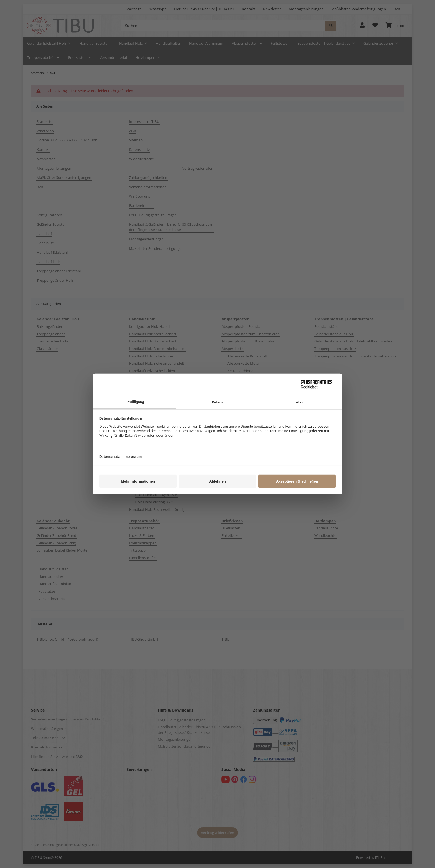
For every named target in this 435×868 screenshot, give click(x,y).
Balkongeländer (50, 326)
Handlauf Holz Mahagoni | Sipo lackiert (161, 415)
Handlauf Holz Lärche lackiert (153, 400)
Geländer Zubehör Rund (56, 535)
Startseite (134, 9)
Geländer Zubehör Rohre (57, 528)
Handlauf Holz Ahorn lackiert (153, 334)
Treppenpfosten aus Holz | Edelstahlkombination (355, 356)
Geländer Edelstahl (52, 224)
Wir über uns (140, 196)
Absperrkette (232, 349)
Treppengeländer (51, 334)
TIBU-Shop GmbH (144, 639)
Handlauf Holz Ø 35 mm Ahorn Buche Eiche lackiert (171, 430)
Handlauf (44, 234)
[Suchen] (223, 26)
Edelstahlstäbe (326, 326)
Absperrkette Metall (244, 363)
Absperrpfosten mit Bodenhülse (248, 341)
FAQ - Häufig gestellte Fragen (153, 215)
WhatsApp (158, 9)
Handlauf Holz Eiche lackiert (152, 356)
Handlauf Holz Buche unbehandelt (157, 349)
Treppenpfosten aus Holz (335, 349)
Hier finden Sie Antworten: (57, 757)
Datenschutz (139, 149)
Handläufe (45, 243)
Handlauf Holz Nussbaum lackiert (157, 423)
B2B (397, 9)
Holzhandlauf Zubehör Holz (152, 473)
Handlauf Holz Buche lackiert (153, 341)
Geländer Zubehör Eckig (56, 543)
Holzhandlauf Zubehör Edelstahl (155, 465)
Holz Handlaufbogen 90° (155, 487)
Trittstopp (137, 550)
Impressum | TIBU (144, 121)
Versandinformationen (148, 187)
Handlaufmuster (143, 458)
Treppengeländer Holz (55, 280)
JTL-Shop (382, 858)
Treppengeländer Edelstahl (59, 271)
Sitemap (136, 140)
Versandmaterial (52, 599)
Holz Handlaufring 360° (154, 502)
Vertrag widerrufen (198, 168)
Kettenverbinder (241, 371)
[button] (362, 26)
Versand (94, 845)
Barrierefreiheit (141, 205)
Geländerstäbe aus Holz (334, 334)
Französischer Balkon (54, 341)
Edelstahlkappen (143, 543)
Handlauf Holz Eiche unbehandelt (157, 363)
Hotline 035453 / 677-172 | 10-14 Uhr (204, 9)
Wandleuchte (325, 535)
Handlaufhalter (141, 528)
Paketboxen (232, 535)
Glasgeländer (47, 349)
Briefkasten (231, 528)
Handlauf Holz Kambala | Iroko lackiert (161, 378)
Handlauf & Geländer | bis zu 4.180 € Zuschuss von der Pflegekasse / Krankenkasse (170, 227)
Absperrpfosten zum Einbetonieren (251, 334)
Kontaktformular (47, 747)
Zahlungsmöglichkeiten (148, 177)
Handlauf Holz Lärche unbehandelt (158, 408)
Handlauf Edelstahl (52, 252)
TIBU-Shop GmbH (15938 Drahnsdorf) (67, 639)
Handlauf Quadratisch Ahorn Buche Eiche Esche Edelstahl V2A (168, 448)
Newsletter (272, 9)
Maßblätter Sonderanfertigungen (359, 9)
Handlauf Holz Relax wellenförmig (157, 509)
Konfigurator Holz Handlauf (152, 326)
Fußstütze (47, 591)
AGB (132, 131)
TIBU (226, 639)
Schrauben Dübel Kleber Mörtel (62, 550)
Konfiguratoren (49, 215)
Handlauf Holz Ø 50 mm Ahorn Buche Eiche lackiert (171, 437)
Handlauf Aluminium (55, 584)
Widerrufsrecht (141, 159)
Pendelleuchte (326, 528)
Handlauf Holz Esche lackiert (152, 371)
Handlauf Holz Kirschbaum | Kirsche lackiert (165, 393)
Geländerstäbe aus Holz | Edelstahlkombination (354, 341)
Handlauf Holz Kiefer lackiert (152, 385)
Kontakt (249, 9)
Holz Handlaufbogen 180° (156, 495)
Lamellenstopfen (143, 558)
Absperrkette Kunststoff (247, 356)
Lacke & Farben (142, 535)
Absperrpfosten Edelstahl (242, 326)
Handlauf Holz (48, 262)
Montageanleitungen (306, 9)
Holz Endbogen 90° (151, 480)
